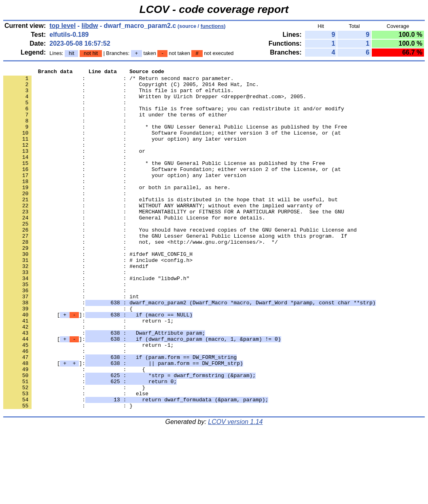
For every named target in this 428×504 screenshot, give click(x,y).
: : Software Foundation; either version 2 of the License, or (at (172, 190)
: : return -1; (88, 371)
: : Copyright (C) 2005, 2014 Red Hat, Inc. (131, 88)
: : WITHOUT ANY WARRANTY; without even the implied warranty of (163, 233)
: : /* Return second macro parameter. (118, 80)
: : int (71, 342)
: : (66, 110)
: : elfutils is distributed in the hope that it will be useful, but (171, 226)
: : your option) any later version (125, 153)
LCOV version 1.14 (235, 490)
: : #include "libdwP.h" (96, 321)
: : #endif (76, 306)
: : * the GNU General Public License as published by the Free (164, 182)
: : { (68, 357)
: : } (74, 451)
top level (63, 26)
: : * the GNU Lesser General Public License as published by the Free (175, 139)
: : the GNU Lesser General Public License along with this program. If (175, 270)
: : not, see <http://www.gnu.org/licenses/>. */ (141, 277)
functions (212, 26)
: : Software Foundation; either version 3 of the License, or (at (172, 146)
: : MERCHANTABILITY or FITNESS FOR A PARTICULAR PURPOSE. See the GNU (174, 240)
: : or (74, 168)
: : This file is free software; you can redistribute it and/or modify (174, 117)
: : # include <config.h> (98, 299)
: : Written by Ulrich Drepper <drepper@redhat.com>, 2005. (155, 102)
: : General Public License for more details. (134, 248)
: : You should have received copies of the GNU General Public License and (180, 262)
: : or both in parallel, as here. (117, 211)
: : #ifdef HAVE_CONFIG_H (98, 291)
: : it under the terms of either (115, 124)
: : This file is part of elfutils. (118, 95)
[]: (98, 364)
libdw (90, 26)
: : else (76, 459)
